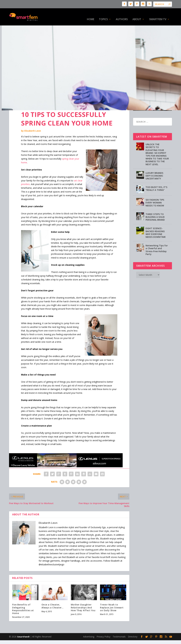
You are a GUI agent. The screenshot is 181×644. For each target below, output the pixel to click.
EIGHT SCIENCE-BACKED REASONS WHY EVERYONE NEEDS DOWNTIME (156, 223)
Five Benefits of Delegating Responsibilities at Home (23, 599)
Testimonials (119, 627)
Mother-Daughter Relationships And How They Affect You (83, 598)
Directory (133, 627)
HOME (91, 15)
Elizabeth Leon (33, 121)
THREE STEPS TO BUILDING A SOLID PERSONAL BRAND (155, 207)
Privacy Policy (103, 627)
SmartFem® (23, 627)
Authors (122, 15)
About (137, 15)
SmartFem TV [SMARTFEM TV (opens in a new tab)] (158, 15)
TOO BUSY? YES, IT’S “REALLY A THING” (156, 179)
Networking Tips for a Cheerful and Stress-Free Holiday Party (157, 240)
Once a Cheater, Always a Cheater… (53, 596)
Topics (103, 15)
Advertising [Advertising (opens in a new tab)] (89, 627)
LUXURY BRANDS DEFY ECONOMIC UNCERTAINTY (154, 166)
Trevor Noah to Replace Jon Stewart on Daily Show (112, 598)
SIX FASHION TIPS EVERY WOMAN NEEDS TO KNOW (155, 193)
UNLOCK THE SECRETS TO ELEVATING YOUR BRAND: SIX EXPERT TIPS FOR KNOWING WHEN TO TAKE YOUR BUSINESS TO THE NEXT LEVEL (157, 145)
